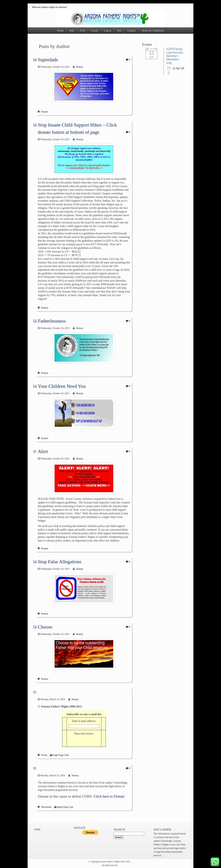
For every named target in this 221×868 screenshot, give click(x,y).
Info (72, 31)
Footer (44, 755)
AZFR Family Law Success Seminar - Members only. (175, 56)
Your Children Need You (62, 386)
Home (60, 31)
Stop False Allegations (60, 562)
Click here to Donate (109, 796)
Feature (45, 112)
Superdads (48, 60)
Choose (45, 627)
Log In (107, 31)
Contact (132, 31)
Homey (80, 67)
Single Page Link (59, 755)
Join (119, 31)
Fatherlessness (52, 321)
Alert (43, 451)
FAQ (82, 31)
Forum (94, 31)
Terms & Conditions (153, 31)
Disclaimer (46, 807)
